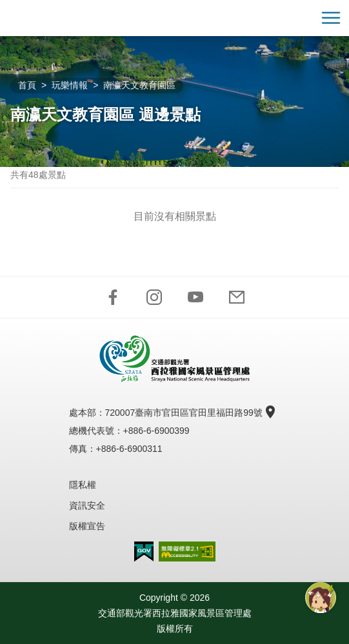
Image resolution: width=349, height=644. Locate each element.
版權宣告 (87, 526)
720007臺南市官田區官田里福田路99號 (189, 413)
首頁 (27, 85)
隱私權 (83, 485)
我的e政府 (144, 551)
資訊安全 (87, 505)
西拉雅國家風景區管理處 (175, 18)
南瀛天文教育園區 (139, 85)
